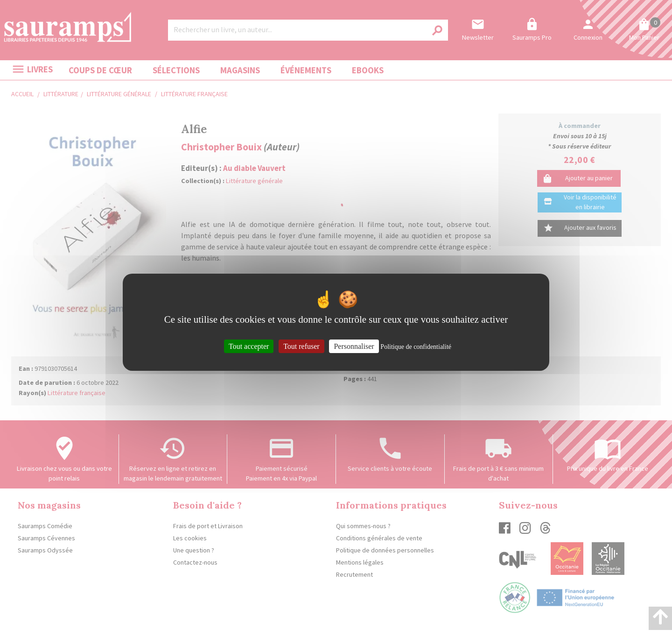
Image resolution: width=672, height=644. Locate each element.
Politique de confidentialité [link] (416, 346)
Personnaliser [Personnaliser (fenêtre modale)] (354, 346)
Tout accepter (249, 346)
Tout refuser (301, 346)
